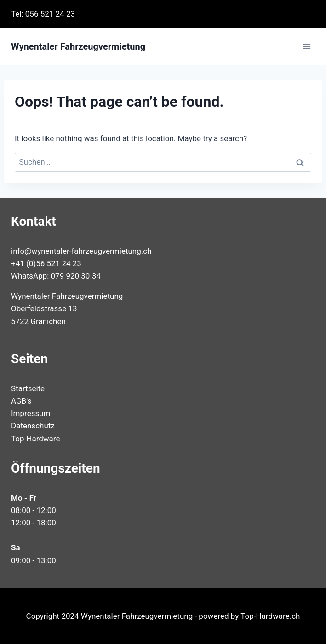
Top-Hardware (35, 439)
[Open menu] (306, 47)
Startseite (28, 388)
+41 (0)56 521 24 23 (46, 263)
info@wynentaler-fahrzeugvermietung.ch (81, 251)
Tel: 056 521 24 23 (43, 14)
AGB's (21, 401)
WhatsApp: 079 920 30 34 (56, 276)
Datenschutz (33, 426)
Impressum (31, 413)
